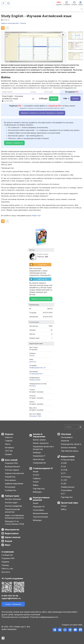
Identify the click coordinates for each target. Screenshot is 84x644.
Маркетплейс (68, 456)
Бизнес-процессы (41, 443)
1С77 (63, 494)
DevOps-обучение (13, 499)
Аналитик (65, 441)
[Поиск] (8, 3)
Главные (9, 441)
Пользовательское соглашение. (16, 617)
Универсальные (35, 380)
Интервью (9, 448)
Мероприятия (12, 530)
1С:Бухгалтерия (68, 460)
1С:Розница (66, 477)
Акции (36, 472)
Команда (37, 452)
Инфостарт (36, 216)
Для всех (33, 362)
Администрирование (14, 484)
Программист (67, 437)
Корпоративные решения (41, 499)
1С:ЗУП (64, 480)
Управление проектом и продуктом (43, 448)
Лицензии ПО (39, 507)
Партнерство (39, 489)
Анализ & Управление (39, 435)
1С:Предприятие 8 (36, 374)
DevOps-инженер (69, 448)
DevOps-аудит (11, 503)
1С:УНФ (64, 470)
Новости (9, 437)
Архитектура (39, 459)
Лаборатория (12, 496)
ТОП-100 (9, 451)
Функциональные (12, 467)
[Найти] (80, 427)
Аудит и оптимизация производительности (14, 517)
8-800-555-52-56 (10, 596)
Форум (8, 541)
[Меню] (3, 3)
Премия (8, 454)
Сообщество (11, 490)
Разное (32, 356)
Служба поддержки (14, 578)
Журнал (9, 434)
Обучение (66, 434)
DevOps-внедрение (13, 506)
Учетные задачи (12, 470)
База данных (10, 480)
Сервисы (37, 478)
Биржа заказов (13, 537)
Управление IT (39, 456)
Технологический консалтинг (12, 511)
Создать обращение (13, 604)
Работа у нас (7, 569)
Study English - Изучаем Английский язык (36, 16)
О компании (8, 552)
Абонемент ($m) (35, 416)
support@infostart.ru (11, 598)
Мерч (8, 545)
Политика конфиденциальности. (44, 617)
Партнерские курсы (70, 451)
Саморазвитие (39, 463)
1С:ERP (64, 463)
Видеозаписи (12, 533)
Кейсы (36, 485)
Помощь (5, 565)
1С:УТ (63, 473)
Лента (8, 444)
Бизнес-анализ (39, 440)
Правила (5, 562)
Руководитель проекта (71, 444)
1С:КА (63, 467)
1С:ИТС (36, 475)
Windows (33, 386)
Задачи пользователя (14, 473)
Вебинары (37, 492)
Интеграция (10, 487)
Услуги (36, 482)
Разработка (10, 477)
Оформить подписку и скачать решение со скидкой (42, 113)
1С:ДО (64, 484)
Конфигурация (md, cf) (38, 368)
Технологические (40, 517)
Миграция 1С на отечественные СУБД (14, 523)
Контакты (6, 572)
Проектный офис (70, 503)
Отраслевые (38, 510)
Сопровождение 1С (43, 468)
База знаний (11, 460)
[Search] (73, 427)
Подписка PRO (11, 463)
